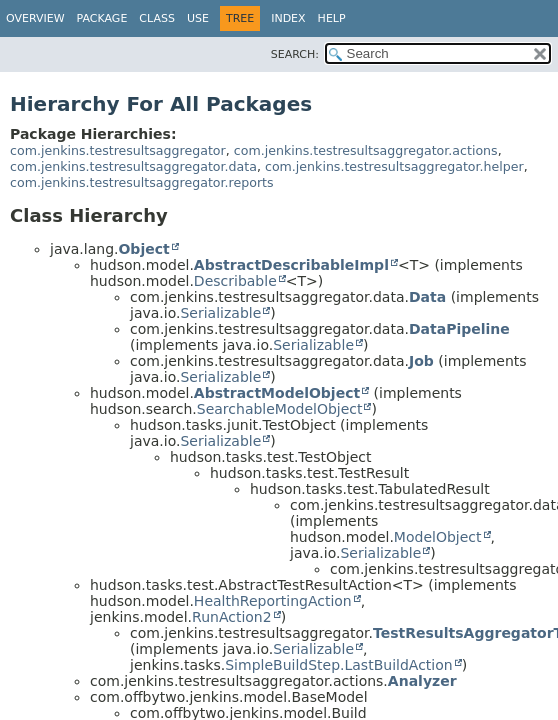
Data (427, 297)
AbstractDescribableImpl (291, 265)
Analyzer (422, 681)
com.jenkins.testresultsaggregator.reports (142, 182)
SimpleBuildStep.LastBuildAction (338, 665)
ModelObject (438, 537)
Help (332, 18)
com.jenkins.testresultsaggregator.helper (394, 166)
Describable (235, 281)
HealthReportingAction (273, 601)
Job (421, 361)
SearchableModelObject (280, 409)
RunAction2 (232, 617)
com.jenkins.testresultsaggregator (118, 150)
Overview (35, 18)
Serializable (220, 313)
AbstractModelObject (277, 393)
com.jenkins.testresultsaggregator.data (133, 166)
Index (288, 18)
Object (143, 249)
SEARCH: (295, 54)
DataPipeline (459, 329)
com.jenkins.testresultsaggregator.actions (366, 150)
